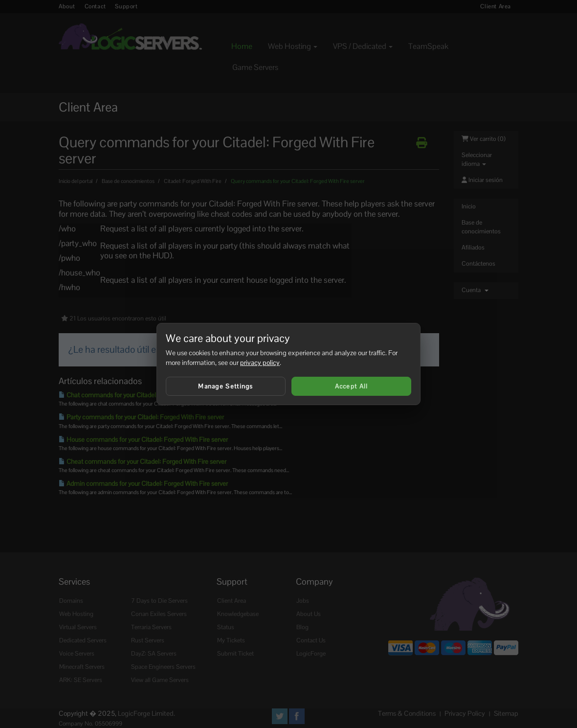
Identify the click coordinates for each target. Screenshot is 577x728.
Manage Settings (226, 386)
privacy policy (260, 363)
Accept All (352, 386)
